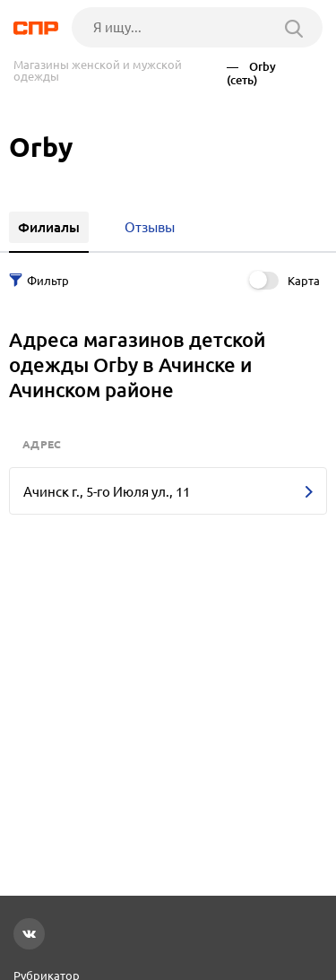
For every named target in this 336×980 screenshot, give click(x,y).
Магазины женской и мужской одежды (98, 71)
